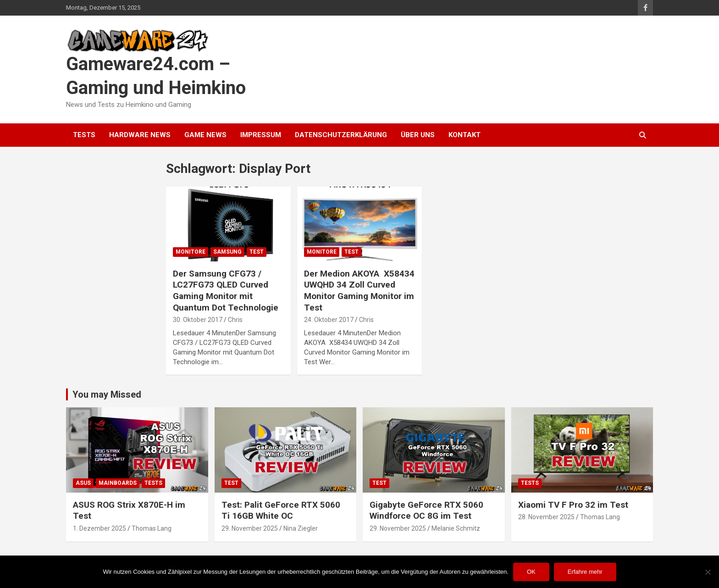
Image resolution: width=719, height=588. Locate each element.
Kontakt (465, 135)
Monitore (191, 252)
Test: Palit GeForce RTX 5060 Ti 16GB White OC (281, 510)
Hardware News (140, 135)
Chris (235, 320)
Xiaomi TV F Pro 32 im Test (573, 505)
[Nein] (708, 572)
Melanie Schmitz (456, 528)
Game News (205, 135)
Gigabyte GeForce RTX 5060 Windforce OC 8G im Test (426, 510)
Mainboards (118, 483)
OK (531, 572)
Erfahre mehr (585, 572)
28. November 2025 (546, 517)
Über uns (418, 135)
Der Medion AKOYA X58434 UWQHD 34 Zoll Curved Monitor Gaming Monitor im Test (359, 291)
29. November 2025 (250, 528)
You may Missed (107, 394)
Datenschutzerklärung (341, 135)
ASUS (83, 483)
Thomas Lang (152, 528)
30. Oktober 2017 (198, 320)
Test (257, 252)
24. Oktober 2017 (329, 320)
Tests (84, 135)
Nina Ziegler (301, 528)
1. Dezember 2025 (100, 528)
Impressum (261, 135)
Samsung (227, 252)
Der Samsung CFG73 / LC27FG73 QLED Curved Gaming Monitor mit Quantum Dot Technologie (226, 291)
